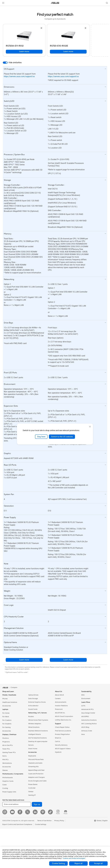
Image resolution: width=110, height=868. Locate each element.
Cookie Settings (41, 824)
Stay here (41, 437)
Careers (58, 699)
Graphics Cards (8, 781)
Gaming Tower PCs (9, 752)
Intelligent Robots (35, 734)
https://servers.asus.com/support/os (19, 76)
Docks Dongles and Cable (37, 781)
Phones (5, 699)
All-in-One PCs (8, 745)
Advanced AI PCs (87, 709)
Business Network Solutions (38, 731)
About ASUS (59, 695)
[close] (90, 427)
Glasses (5, 770)
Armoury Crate (87, 731)
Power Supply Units (9, 792)
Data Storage (33, 699)
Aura (83, 734)
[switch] (5, 63)
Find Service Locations (63, 731)
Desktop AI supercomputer (38, 742)
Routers (31, 717)
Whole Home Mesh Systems (38, 720)
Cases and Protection (36, 774)
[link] (55, 3)
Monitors (6, 738)
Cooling (5, 788)
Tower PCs (6, 749)
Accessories (7, 706)
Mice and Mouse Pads (36, 759)
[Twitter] (28, 812)
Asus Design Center (88, 713)
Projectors (6, 742)
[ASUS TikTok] (50, 812)
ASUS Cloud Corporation (64, 716)
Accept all (98, 863)
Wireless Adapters (35, 724)
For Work (6, 717)
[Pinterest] (43, 812)
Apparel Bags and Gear (36, 770)
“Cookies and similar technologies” (74, 858)
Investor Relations (61, 706)
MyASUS (58, 752)
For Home (6, 713)
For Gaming (6, 727)
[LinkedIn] (35, 812)
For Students (7, 724)
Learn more (24, 52)
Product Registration (62, 734)
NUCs (5, 756)
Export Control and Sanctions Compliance (17, 824)
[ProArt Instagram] (58, 812)
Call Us (57, 742)
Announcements (61, 702)
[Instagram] (5, 812)
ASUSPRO (85, 717)
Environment (86, 699)
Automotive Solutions (89, 720)
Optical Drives (33, 695)
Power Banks (33, 784)
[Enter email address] (17, 804)
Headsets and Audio (35, 763)
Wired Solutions (34, 727)
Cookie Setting (58, 863)
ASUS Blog (85, 727)
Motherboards (8, 778)
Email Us (58, 738)
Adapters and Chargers (37, 777)
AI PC (83, 706)
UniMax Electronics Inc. (63, 720)
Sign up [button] (37, 804)
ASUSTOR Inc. (60, 713)
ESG (83, 695)
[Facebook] (20, 812)
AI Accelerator (33, 706)
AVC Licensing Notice (89, 724)
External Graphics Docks (37, 702)
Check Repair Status (62, 727)
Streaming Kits (33, 767)
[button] (3, 3)
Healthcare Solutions (10, 702)
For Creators (7, 720)
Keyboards (32, 756)
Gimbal (31, 792)
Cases (5, 785)
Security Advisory (61, 745)
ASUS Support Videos (63, 749)
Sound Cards (33, 709)
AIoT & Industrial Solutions (37, 738)
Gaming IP (32, 795)
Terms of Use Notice (44, 821)
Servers (31, 745)
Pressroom (59, 709)
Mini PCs (5, 760)
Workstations (7, 763)
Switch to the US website (62, 437)
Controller (32, 788)
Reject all (78, 863)
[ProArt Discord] (66, 812)
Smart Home (33, 749)
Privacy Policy (59, 821)
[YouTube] (12, 812)
